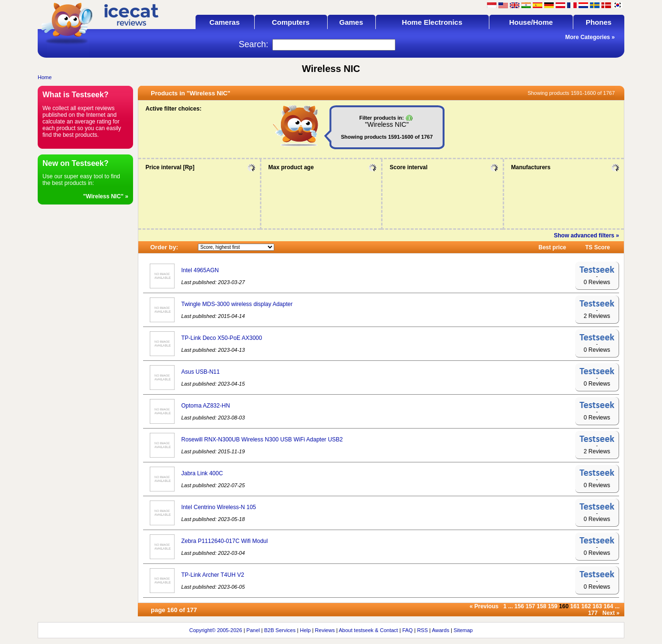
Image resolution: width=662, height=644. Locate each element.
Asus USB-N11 (201, 372)
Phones (599, 22)
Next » (611, 613)
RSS (422, 630)
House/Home (531, 22)
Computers (291, 22)
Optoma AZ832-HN (206, 406)
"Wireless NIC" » (106, 196)
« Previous (484, 606)
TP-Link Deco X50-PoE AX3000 (222, 338)
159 (553, 606)
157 (530, 606)
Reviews (325, 630)
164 (609, 606)
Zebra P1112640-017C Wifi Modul (224, 541)
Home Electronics (432, 22)
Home (45, 77)
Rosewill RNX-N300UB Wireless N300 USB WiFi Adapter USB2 (262, 440)
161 (575, 606)
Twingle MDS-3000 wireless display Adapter (237, 304)
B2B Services (280, 630)
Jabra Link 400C (202, 473)
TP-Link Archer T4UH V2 (213, 575)
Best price (552, 247)
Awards (440, 630)
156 (519, 606)
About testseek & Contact (368, 630)
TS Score (598, 247)
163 (597, 606)
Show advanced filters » (586, 235)
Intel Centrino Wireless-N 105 (219, 507)
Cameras (224, 22)
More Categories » (590, 37)
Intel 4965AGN (200, 270)
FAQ (407, 630)
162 (586, 606)
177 (593, 613)
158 (541, 606)
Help (305, 630)
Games (351, 22)
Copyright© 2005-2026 (216, 630)
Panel (253, 630)
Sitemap (463, 630)
